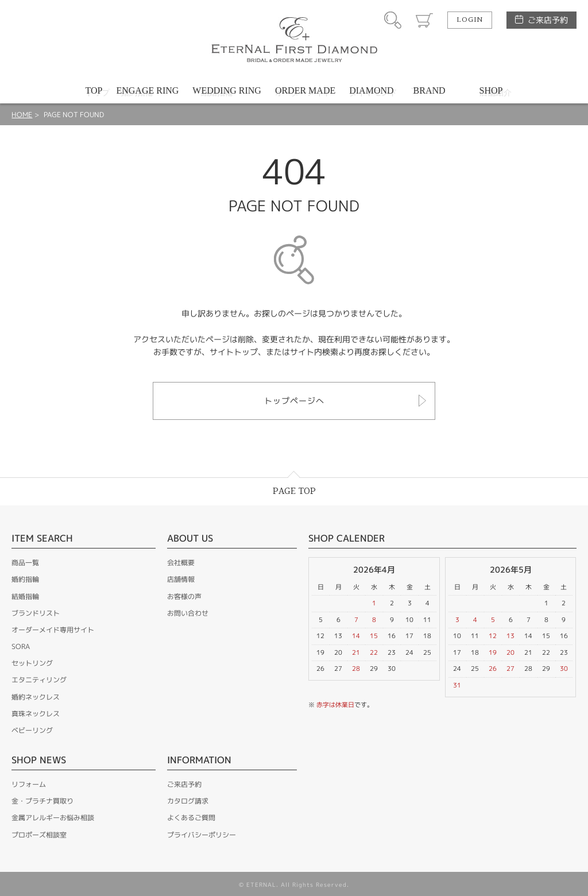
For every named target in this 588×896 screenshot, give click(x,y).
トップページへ (294, 401)
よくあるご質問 (191, 818)
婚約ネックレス (36, 697)
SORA (21, 646)
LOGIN (470, 20)
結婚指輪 (25, 596)
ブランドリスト (36, 613)
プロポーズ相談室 (39, 835)
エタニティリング (39, 680)
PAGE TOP (294, 491)
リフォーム (29, 784)
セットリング (32, 663)
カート (424, 20)
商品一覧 (25, 563)
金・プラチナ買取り (42, 801)
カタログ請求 (188, 801)
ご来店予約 (548, 20)
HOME (22, 115)
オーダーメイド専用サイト (53, 630)
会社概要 (181, 563)
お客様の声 (184, 596)
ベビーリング (32, 730)
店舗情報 (181, 579)
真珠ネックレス (36, 714)
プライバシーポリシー (202, 835)
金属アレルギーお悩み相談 (53, 818)
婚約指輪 (25, 579)
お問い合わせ (188, 613)
